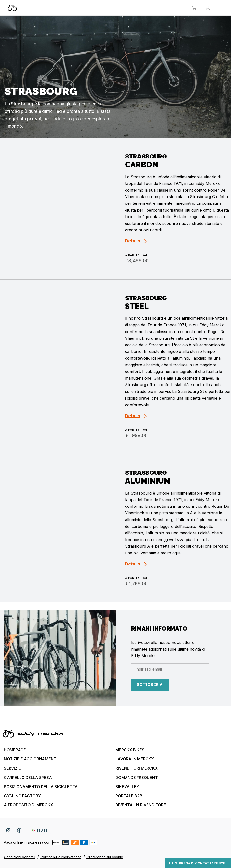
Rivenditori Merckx (136, 768)
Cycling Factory (22, 796)
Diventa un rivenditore (141, 805)
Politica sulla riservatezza (61, 857)
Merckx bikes (130, 750)
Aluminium (148, 481)
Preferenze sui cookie (105, 857)
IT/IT (40, 830)
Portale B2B (129, 796)
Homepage (15, 750)
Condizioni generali (20, 857)
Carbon (142, 164)
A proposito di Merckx (28, 805)
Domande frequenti (137, 778)
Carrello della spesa (28, 778)
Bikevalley (127, 787)
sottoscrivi (150, 685)
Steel (137, 306)
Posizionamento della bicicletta (41, 787)
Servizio (13, 768)
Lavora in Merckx (135, 759)
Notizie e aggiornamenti (31, 759)
